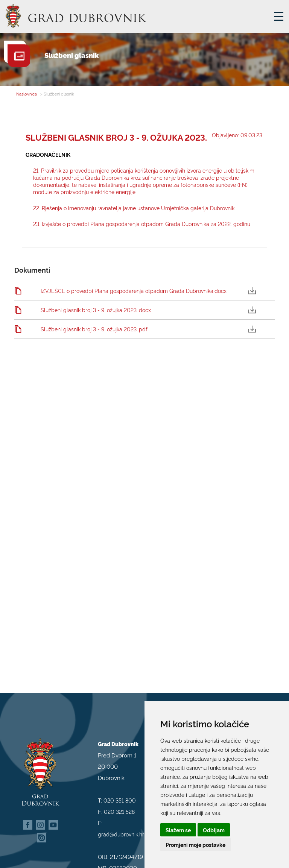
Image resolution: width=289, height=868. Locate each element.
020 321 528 (119, 802)
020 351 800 (120, 790)
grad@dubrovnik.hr (121, 824)
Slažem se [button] (178, 830)
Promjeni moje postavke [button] (195, 844)
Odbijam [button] (214, 830)
